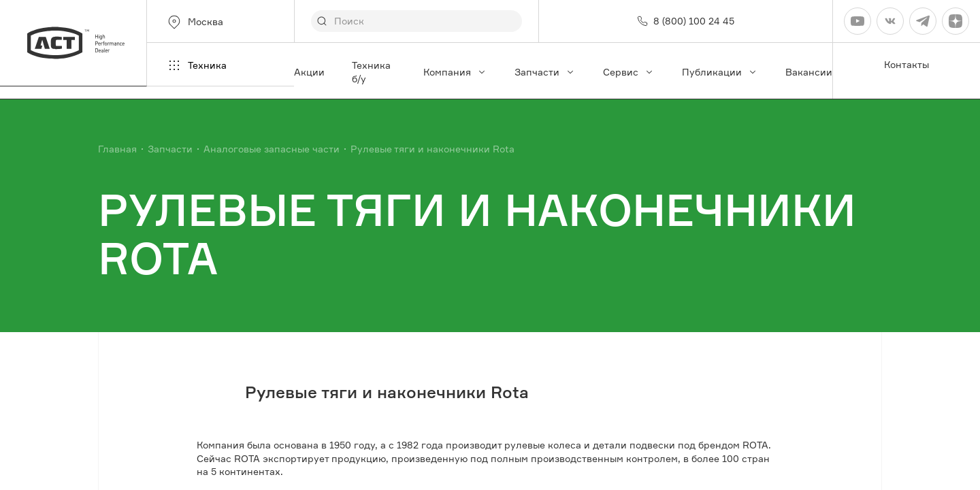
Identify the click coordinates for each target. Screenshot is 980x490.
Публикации (720, 72)
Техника (196, 65)
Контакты (906, 64)
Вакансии (809, 72)
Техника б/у (371, 72)
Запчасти (545, 72)
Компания (455, 72)
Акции (309, 72)
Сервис (629, 72)
